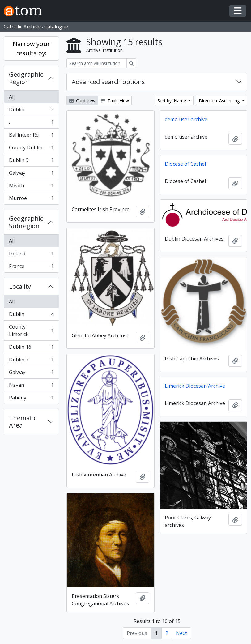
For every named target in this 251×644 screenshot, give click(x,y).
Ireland (31, 255)
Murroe (31, 199)
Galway (31, 174)
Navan (31, 386)
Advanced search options (108, 82)
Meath (31, 187)
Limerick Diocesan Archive (195, 386)
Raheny (31, 399)
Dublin (31, 111)
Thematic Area (23, 422)
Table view (115, 101)
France (31, 267)
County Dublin (31, 149)
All (12, 97)
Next (181, 633)
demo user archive (186, 119)
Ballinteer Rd (31, 136)
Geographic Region (26, 78)
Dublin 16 (31, 348)
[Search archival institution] (97, 63)
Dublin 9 (31, 162)
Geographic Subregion (26, 222)
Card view (82, 101)
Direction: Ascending (220, 101)
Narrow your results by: (31, 48)
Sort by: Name (172, 101)
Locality (20, 286)
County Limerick (31, 331)
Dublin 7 (31, 361)
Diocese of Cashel (185, 164)
